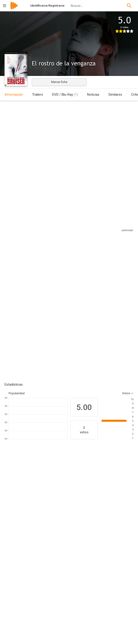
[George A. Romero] (41, 568)
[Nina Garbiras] (100, 520)
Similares (115, 95)
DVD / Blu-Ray (65, 95)
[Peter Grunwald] (41, 639)
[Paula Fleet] (108, 626)
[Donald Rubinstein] (108, 597)
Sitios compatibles (85, 228)
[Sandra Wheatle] (108, 639)
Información (14, 95)
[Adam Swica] (41, 597)
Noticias (93, 95)
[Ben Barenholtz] (41, 626)
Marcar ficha (59, 82)
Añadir (39, 309)
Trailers (38, 95)
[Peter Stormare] (45, 520)
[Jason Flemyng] (18, 520)
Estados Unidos (10, 140)
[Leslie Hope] (73, 520)
